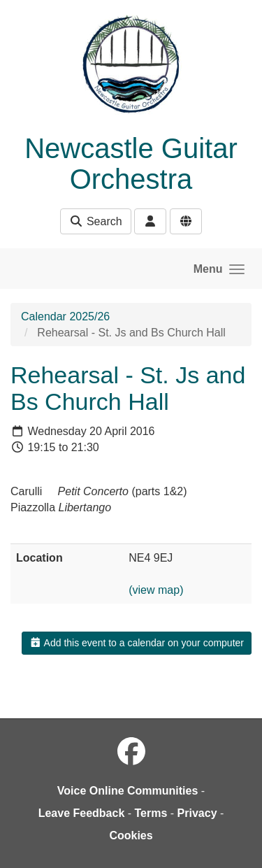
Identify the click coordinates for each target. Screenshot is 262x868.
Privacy (197, 813)
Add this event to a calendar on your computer (137, 643)
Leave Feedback (82, 813)
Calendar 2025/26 (65, 316)
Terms (151, 813)
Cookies (131, 835)
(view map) (156, 590)
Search (95, 221)
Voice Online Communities (128, 791)
